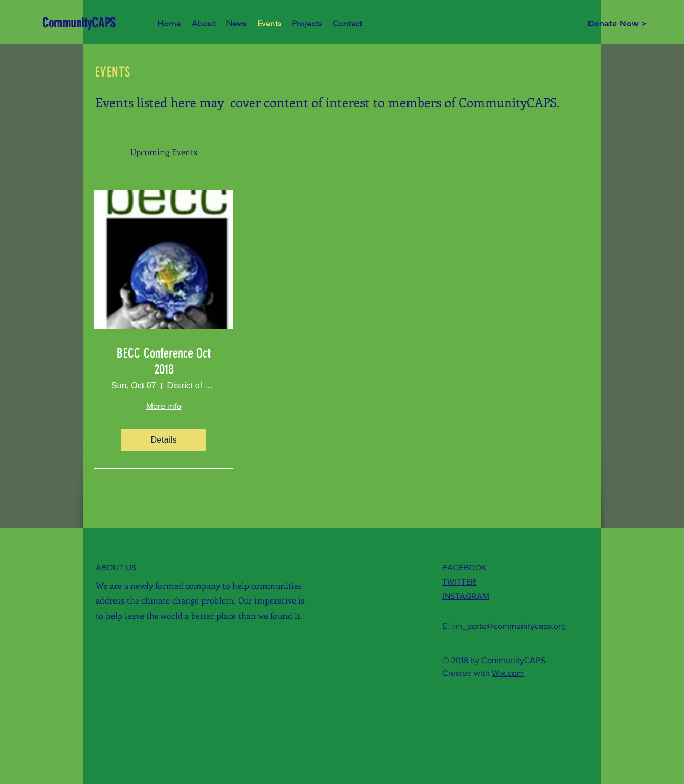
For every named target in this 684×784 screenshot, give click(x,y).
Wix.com (508, 673)
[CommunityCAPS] (82, 23)
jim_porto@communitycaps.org (509, 626)
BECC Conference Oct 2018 (164, 361)
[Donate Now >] (617, 24)
